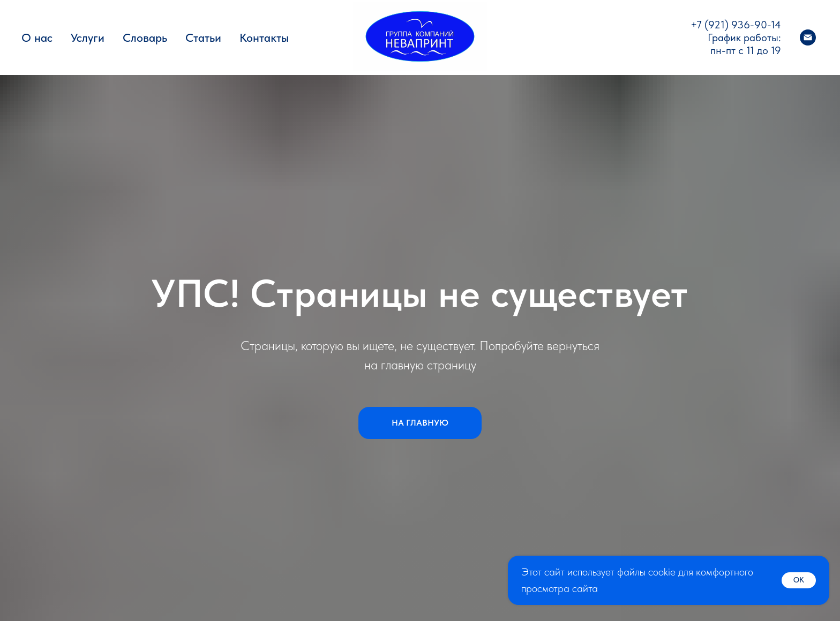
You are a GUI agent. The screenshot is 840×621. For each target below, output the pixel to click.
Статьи (203, 37)
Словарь (145, 37)
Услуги (88, 37)
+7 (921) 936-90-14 (736, 25)
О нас (37, 37)
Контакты (264, 37)
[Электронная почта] (808, 37)
